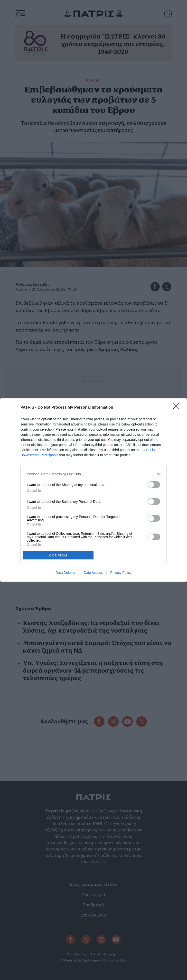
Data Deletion (66, 573)
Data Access (93, 573)
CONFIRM (58, 555)
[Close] (178, 408)
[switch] (154, 485)
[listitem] (93, 474)
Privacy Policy (121, 573)
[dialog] (93, 490)
